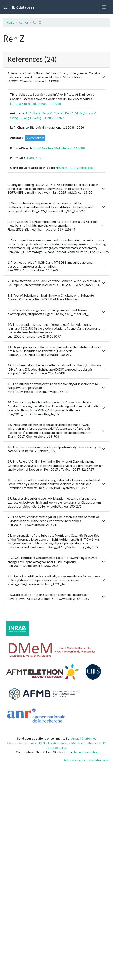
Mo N (79, 113)
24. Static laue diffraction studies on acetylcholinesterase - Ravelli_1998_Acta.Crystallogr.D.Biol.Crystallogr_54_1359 (48, 596)
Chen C (58, 113)
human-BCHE (67, 168)
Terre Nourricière (85, 752)
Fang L (27, 118)
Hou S (49, 118)
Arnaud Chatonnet (84, 738)
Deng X (47, 113)
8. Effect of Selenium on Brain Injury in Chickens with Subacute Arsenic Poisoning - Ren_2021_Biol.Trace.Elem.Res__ (51, 297)
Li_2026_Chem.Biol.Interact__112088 (35, 104)
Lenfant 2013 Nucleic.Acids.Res (45, 743)
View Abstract (35, 138)
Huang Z (90, 113)
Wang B (15, 118)
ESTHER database (19, 7)
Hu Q (36, 113)
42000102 (34, 158)
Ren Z (69, 113)
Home (10, 22)
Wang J (38, 118)
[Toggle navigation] (104, 7)
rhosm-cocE (86, 168)
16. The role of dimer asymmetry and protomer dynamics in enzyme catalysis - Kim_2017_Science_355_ (54, 449)
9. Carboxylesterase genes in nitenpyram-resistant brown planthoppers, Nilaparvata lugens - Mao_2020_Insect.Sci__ (48, 312)
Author (24, 22)
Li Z (28, 113)
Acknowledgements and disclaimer (87, 760)
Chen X (60, 118)
